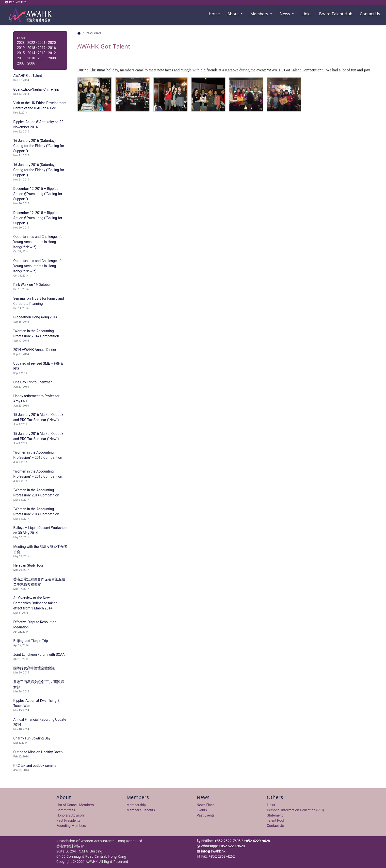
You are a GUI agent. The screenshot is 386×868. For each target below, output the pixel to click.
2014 (31, 53)
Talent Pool (275, 820)
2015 (21, 53)
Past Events (93, 33)
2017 (41, 48)
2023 (21, 43)
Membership (136, 805)
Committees (66, 810)
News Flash (206, 805)
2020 (52, 43)
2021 (41, 43)
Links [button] (306, 14)
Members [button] (260, 14)
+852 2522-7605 (227, 841)
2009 (41, 58)
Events (202, 810)
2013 (41, 53)
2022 (31, 43)
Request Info (16, 2)
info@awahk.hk (213, 851)
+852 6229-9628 (257, 841)
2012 (52, 53)
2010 (31, 58)
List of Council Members (75, 805)
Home (214, 14)
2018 (31, 48)
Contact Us (370, 14)
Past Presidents (68, 820)
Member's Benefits (141, 810)
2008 (52, 58)
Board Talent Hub (336, 14)
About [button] (234, 14)
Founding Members (71, 826)
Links (271, 805)
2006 (31, 63)
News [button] (285, 14)
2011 (21, 58)
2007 (21, 63)
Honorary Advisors (71, 815)
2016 (52, 48)
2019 (21, 48)
